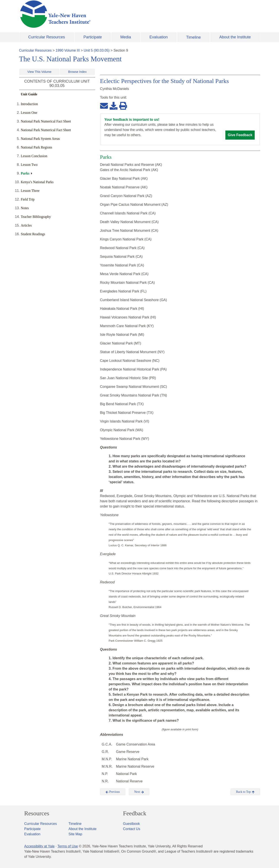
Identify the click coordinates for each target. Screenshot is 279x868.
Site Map (75, 834)
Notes (25, 208)
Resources (37, 813)
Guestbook (131, 824)
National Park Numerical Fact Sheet (46, 121)
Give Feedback (240, 135)
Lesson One (29, 113)
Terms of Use (68, 846)
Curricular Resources (47, 37)
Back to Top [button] (245, 792)
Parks (25, 173)
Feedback (135, 813)
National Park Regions (37, 147)
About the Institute (235, 37)
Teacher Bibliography (36, 217)
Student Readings (33, 234)
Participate (93, 37)
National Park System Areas (40, 139)
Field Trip (28, 199)
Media (126, 37)
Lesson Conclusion (34, 156)
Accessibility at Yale (40, 846)
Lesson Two (29, 165)
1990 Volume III (68, 50)
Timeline (193, 37)
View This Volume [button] (39, 72)
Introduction (29, 104)
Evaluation (158, 37)
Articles (26, 225)
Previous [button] (113, 792)
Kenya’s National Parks (37, 182)
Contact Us (132, 829)
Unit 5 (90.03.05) (97, 50)
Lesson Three (30, 191)
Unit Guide (29, 94)
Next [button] (139, 792)
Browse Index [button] (77, 72)
